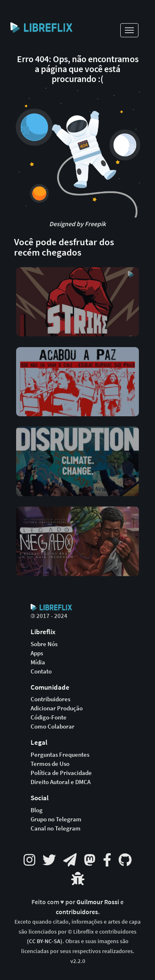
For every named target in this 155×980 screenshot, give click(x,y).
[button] (78, 301)
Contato (41, 671)
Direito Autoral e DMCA (61, 782)
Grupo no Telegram (56, 819)
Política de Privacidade (61, 773)
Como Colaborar (52, 727)
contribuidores (77, 912)
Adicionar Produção (57, 708)
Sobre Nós (44, 644)
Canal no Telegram (56, 828)
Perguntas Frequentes (60, 755)
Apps (37, 653)
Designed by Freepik (77, 224)
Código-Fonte (49, 717)
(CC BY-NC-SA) (45, 941)
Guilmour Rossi (98, 902)
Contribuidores (50, 699)
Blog (37, 810)
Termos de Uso (50, 764)
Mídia (38, 662)
